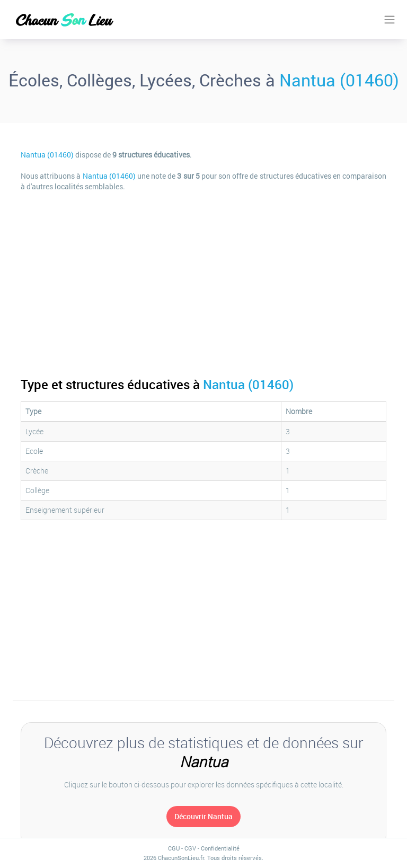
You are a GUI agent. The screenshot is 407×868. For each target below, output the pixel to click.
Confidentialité (220, 848)
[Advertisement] (203, 277)
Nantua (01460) (339, 80)
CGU (174, 848)
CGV (190, 848)
